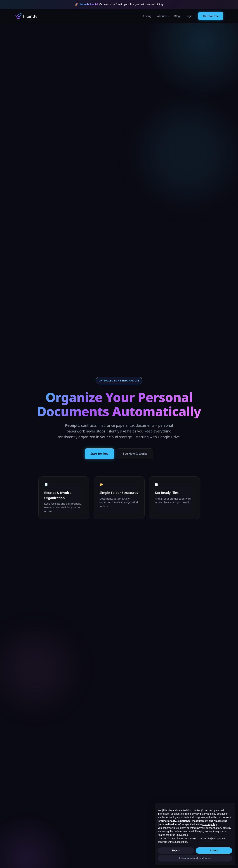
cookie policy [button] (210, 824)
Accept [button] (214, 850)
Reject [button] (176, 850)
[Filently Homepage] (26, 16)
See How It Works (135, 454)
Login (189, 16)
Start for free (211, 16)
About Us (163, 16)
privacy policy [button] (199, 814)
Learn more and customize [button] (195, 858)
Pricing (147, 16)
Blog (177, 16)
